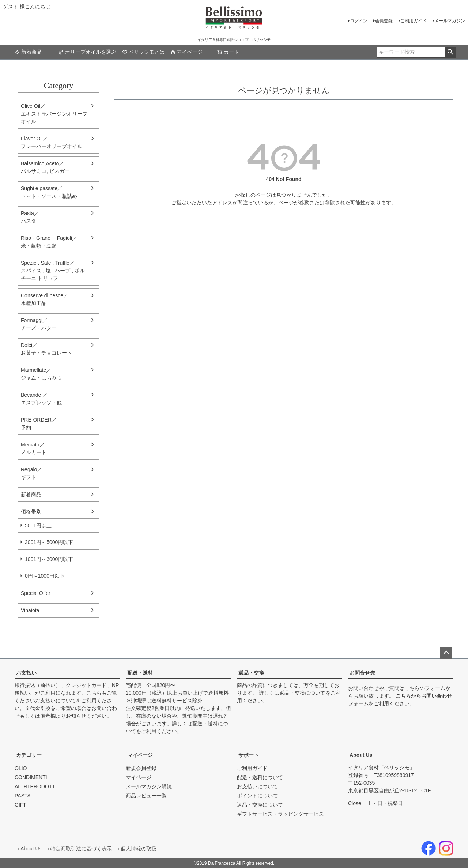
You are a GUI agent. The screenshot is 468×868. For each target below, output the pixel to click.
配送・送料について (260, 777)
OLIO (21, 768)
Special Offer (36, 593)
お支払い (26, 673)
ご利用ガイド (414, 21)
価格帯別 (31, 512)
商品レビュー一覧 (146, 796)
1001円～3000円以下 (49, 559)
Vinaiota (30, 610)
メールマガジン (450, 21)
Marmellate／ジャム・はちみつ (41, 374)
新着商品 (28, 52)
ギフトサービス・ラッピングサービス (280, 814)
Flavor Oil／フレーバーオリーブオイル (52, 142)
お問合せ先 (362, 673)
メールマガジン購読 (149, 786)
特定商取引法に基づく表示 (81, 849)
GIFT (20, 805)
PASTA (23, 796)
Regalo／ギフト (31, 473)
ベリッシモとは (143, 52)
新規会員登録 (141, 768)
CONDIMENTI (31, 777)
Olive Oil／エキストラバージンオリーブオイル (54, 114)
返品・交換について (302, 693)
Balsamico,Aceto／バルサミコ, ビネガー (45, 167)
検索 (450, 52)
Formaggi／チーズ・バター (39, 324)
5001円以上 (38, 525)
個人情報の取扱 (139, 849)
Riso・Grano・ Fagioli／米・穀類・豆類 (49, 242)
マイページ (186, 52)
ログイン (359, 21)
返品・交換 (251, 673)
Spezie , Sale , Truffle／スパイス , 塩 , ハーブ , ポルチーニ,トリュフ (53, 271)
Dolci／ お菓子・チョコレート (46, 349)
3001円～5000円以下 (49, 542)
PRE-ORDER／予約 (39, 424)
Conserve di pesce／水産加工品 (45, 299)
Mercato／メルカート (34, 448)
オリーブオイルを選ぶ (87, 52)
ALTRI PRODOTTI (36, 786)
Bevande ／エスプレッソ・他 (41, 399)
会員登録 (384, 21)
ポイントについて (257, 796)
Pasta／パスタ (30, 217)
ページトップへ (446, 653)
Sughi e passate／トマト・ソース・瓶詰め (49, 192)
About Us (361, 755)
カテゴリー (29, 755)
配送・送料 (140, 673)
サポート (249, 755)
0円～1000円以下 (45, 576)
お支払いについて (56, 701)
